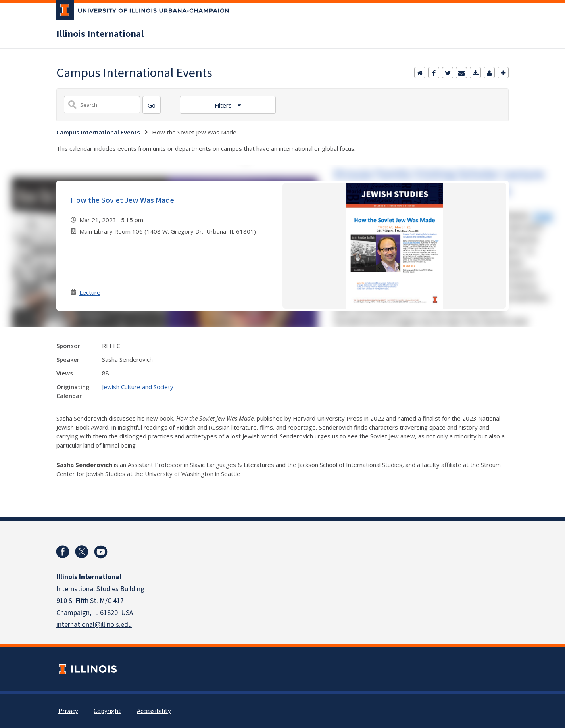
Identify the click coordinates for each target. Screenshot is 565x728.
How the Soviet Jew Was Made (122, 200)
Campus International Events (98, 132)
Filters (224, 105)
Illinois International (100, 34)
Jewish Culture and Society (138, 387)
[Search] (152, 105)
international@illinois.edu (94, 625)
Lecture (90, 292)
